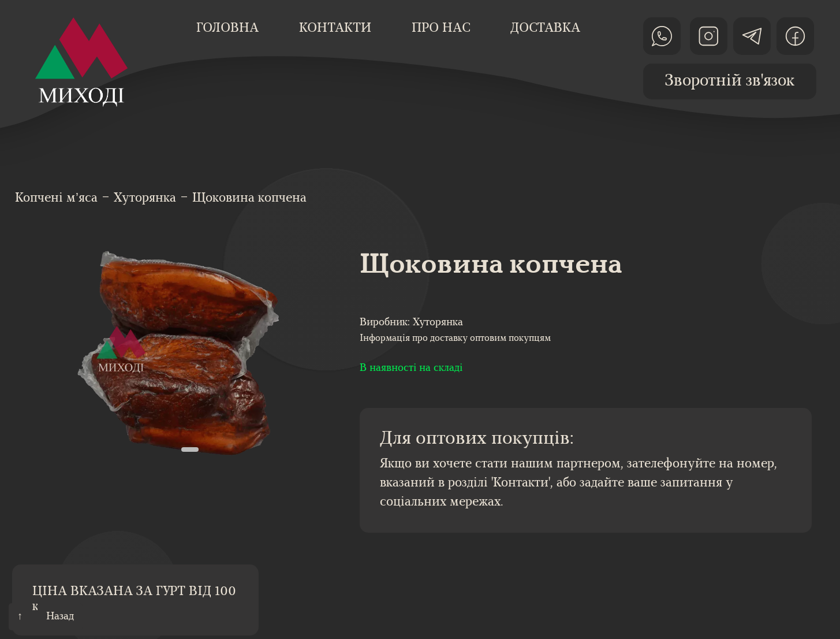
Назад (60, 617)
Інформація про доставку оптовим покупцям (455, 339)
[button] (190, 449)
